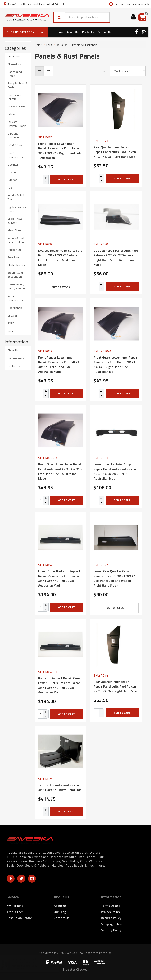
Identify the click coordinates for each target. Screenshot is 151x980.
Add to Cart (67, 179)
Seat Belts (14, 257)
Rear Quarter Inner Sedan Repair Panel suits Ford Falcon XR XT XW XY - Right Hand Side (115, 686)
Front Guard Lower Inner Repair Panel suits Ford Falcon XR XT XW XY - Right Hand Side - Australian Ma (116, 364)
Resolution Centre (19, 918)
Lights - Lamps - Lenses (17, 209)
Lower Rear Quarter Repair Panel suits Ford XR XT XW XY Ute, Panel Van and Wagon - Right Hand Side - (114, 578)
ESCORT (12, 316)
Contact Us (104, 32)
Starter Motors (16, 265)
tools (11, 331)
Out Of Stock (61, 287)
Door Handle (15, 308)
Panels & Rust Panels (85, 45)
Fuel (10, 187)
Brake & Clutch (16, 106)
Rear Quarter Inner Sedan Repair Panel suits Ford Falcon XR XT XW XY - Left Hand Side (115, 152)
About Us (73, 32)
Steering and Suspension (15, 275)
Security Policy (111, 930)
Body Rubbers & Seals (17, 85)
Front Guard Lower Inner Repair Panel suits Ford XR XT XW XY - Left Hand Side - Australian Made (60, 471)
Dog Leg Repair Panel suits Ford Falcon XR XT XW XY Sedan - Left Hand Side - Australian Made (60, 258)
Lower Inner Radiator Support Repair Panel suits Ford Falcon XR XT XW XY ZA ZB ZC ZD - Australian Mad (115, 471)
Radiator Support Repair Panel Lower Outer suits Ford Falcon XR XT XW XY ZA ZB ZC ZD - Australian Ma (59, 685)
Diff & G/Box (15, 145)
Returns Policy (16, 358)
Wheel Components (15, 298)
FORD (11, 323)
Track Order (15, 912)
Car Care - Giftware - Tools (17, 124)
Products (88, 32)
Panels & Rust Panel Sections (16, 240)
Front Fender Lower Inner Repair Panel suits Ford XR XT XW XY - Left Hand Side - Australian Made (59, 364)
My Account (15, 906)
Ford (49, 45)
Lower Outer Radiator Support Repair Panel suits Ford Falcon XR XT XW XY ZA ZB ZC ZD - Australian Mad (59, 578)
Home (59, 32)
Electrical (13, 164)
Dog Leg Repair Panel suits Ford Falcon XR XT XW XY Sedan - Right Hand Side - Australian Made (116, 258)
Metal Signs (14, 230)
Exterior (12, 180)
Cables (12, 114)
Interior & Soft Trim (16, 197)
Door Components (15, 155)
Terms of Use (111, 906)
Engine (12, 172)
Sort (104, 71)
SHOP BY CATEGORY (25, 32)
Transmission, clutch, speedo (16, 286)
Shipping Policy (111, 924)
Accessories (15, 56)
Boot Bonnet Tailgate (15, 97)
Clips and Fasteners (14, 135)
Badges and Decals (15, 74)
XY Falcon (62, 45)
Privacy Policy (110, 912)
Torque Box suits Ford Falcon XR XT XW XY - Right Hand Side (60, 787)
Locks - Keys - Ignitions (16, 221)
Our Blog (60, 912)
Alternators (14, 64)
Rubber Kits (15, 250)
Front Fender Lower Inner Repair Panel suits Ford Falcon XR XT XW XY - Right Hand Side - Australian (60, 151)
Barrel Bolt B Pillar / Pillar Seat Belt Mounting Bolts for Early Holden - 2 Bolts (37, 964)
